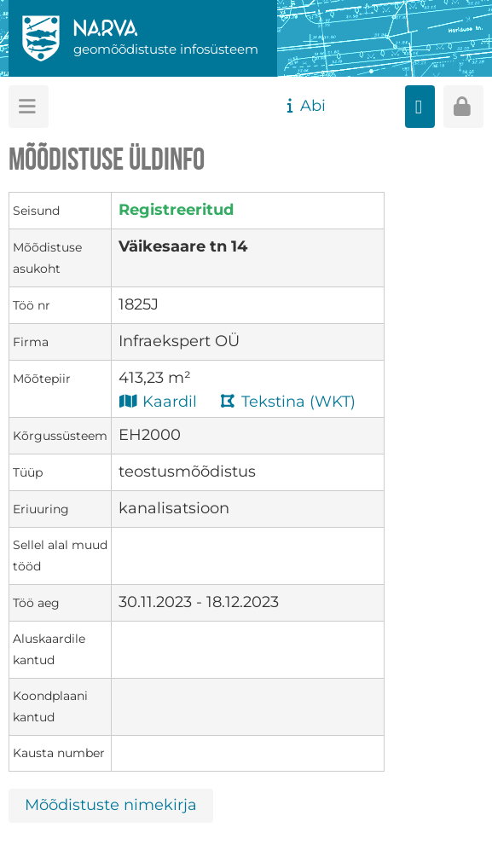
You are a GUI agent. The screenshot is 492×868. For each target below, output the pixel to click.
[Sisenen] (463, 107)
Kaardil (158, 401)
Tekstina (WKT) (287, 401)
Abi (304, 106)
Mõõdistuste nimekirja (111, 805)
